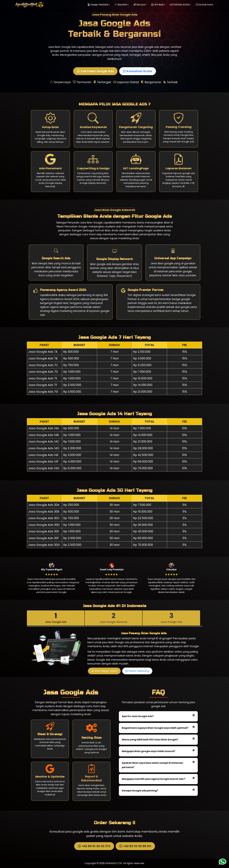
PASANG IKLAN (180, 5)
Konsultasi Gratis (138, 71)
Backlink (122, 5)
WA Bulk (158, 5)
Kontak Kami (204, 5)
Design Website (99, 5)
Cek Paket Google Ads (96, 71)
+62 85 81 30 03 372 (95, 846)
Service (140, 5)
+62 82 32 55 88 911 (136, 846)
